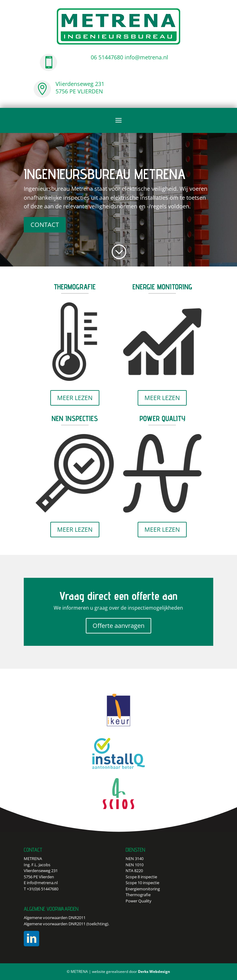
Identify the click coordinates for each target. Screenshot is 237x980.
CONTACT (45, 225)
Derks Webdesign (154, 971)
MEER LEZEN (75, 398)
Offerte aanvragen (118, 626)
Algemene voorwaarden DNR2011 (55, 918)
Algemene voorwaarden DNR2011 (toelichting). (67, 924)
